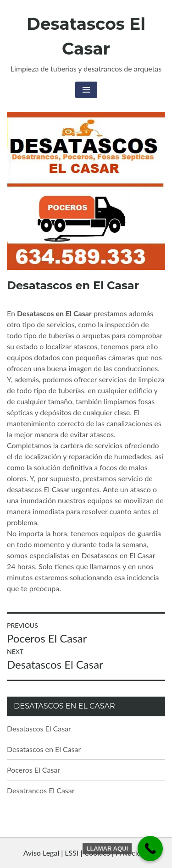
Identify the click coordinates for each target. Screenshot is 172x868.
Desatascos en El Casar (44, 749)
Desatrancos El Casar (41, 790)
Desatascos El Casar (39, 728)
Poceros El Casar (33, 770)
